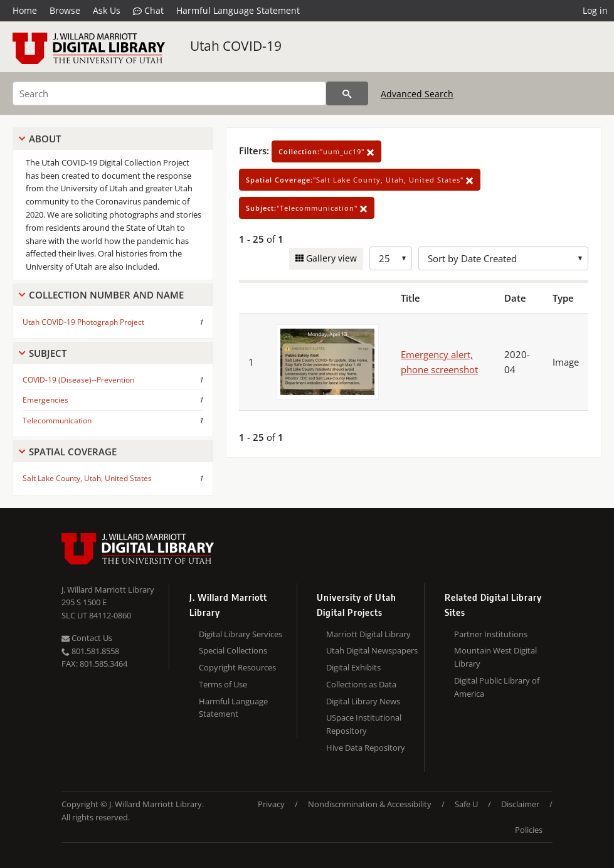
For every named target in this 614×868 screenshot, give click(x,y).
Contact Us (87, 638)
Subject (48, 353)
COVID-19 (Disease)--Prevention (78, 380)
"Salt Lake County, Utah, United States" (360, 180)
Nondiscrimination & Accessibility (370, 804)
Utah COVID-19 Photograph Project (83, 322)
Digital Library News (363, 701)
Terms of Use (223, 684)
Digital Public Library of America (497, 687)
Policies (529, 830)
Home (25, 10)
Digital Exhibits (353, 667)
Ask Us (107, 10)
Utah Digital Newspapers (372, 650)
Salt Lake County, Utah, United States (87, 478)
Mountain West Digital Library (495, 657)
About (45, 139)
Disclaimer (520, 804)
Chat (148, 11)
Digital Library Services (241, 634)
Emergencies (45, 400)
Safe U (466, 804)
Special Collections (233, 650)
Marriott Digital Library (368, 634)
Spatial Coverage (73, 452)
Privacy (271, 804)
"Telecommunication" (307, 208)
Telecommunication (57, 421)
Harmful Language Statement (238, 10)
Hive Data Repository (366, 748)
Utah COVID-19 (236, 46)
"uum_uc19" (326, 151)
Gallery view (330, 258)
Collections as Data (361, 684)
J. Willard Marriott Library (108, 590)
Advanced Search (417, 94)
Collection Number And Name (106, 295)
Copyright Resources (237, 667)
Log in (595, 10)
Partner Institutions (491, 634)
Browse (65, 10)
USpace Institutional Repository (364, 724)
